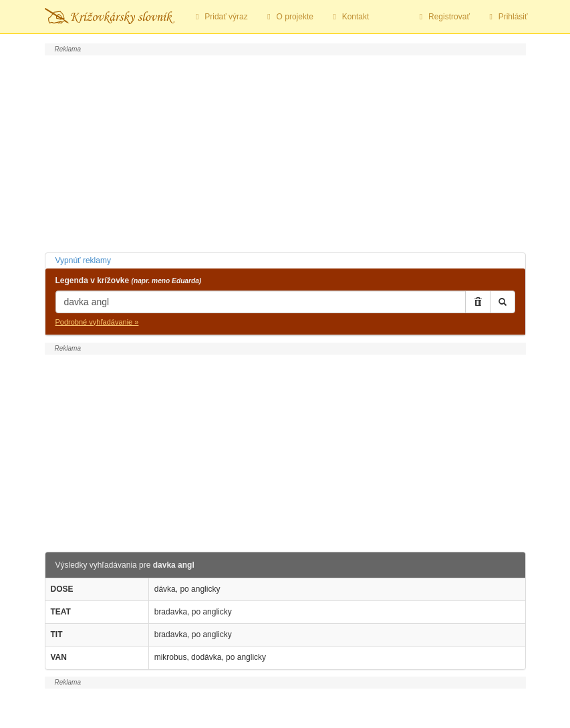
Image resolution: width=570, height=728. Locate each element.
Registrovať (443, 17)
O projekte (289, 17)
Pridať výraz (220, 17)
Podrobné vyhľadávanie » (97, 322)
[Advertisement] (285, 152)
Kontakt (349, 17)
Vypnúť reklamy (83, 260)
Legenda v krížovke (129, 281)
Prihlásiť (507, 17)
